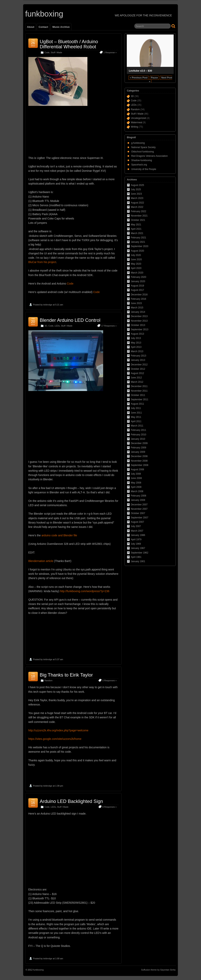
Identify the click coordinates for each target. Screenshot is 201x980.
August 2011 (137, 404)
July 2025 (136, 189)
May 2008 (136, 483)
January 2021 (138, 242)
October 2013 (138, 325)
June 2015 (136, 303)
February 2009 (138, 448)
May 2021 (136, 225)
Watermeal (136, 122)
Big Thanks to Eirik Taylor (66, 675)
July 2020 (136, 255)
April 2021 (136, 229)
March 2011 (137, 426)
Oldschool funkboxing (142, 152)
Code (47, 52)
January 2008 (138, 500)
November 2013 (139, 321)
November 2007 (139, 509)
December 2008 (139, 456)
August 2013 (137, 334)
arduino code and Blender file (59, 535)
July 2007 (136, 526)
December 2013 (139, 316)
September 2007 (139, 518)
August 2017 (137, 290)
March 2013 (137, 351)
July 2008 (136, 474)
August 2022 (137, 203)
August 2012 (137, 373)
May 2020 (136, 264)
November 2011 (139, 391)
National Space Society (143, 147)
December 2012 (139, 365)
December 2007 (139, 505)
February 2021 (138, 238)
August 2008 (137, 469)
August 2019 (137, 286)
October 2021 (138, 220)
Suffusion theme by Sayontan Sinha (158, 970)
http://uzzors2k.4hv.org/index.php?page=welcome (58, 730)
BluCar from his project (42, 262)
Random (49, 680)
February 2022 (138, 211)
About (31, 27)
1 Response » (110, 52)
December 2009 (139, 443)
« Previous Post (139, 78)
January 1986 (138, 535)
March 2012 (137, 382)
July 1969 (136, 544)
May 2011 (136, 417)
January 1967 (138, 548)
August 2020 (137, 251)
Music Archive (61, 27)
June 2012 (136, 378)
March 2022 (137, 207)
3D (46, 326)
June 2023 (136, 194)
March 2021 (137, 233)
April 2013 (136, 347)
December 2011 (139, 386)
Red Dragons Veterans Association (149, 156)
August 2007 (137, 522)
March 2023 (137, 198)
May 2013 (136, 343)
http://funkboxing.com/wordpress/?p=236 (85, 591)
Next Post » (161, 80)
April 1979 (136, 539)
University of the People (144, 169)
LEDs (57, 326)
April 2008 (136, 487)
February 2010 (138, 435)
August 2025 (137, 185)
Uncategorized (138, 118)
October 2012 (138, 369)
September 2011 (139, 399)
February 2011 (138, 430)
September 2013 (139, 329)
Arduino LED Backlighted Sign (71, 801)
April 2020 (136, 268)
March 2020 (137, 273)
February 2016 (138, 299)
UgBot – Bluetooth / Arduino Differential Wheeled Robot (69, 44)
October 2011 (138, 395)
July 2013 (136, 338)
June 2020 (136, 259)
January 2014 (138, 312)
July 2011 (136, 408)
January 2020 (138, 281)
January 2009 (138, 452)
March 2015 (137, 308)
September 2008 (139, 465)
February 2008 (138, 496)
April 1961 (136, 557)
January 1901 (138, 561)
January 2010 (138, 439)
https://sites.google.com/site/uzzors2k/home (55, 739)
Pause (154, 78)
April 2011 (136, 421)
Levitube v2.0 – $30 (140, 71)
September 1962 (139, 553)
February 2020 (138, 277)
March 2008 (137, 491)
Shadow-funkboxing (141, 160)
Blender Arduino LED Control (70, 320)
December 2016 (139, 295)
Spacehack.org (139, 165)
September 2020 (139, 246)
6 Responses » (109, 807)
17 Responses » (109, 326)
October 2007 (138, 513)
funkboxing (44, 14)
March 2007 (137, 531)
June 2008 (136, 478)
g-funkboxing (138, 143)
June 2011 (136, 413)
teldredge (48, 305)
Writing (134, 127)
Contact (43, 27)
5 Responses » (109, 680)
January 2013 (138, 360)
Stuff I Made (56, 52)
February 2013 (138, 356)
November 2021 (139, 216)
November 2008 (139, 461)
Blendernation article (41, 561)
